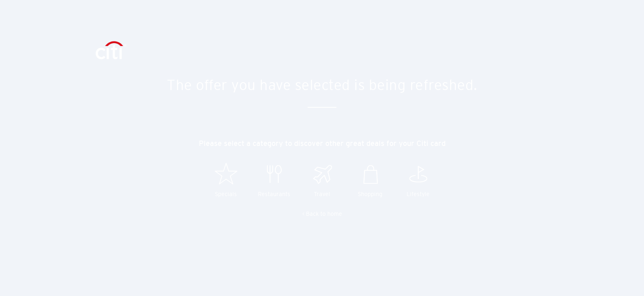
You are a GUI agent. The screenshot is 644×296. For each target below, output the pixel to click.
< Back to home (322, 214)
